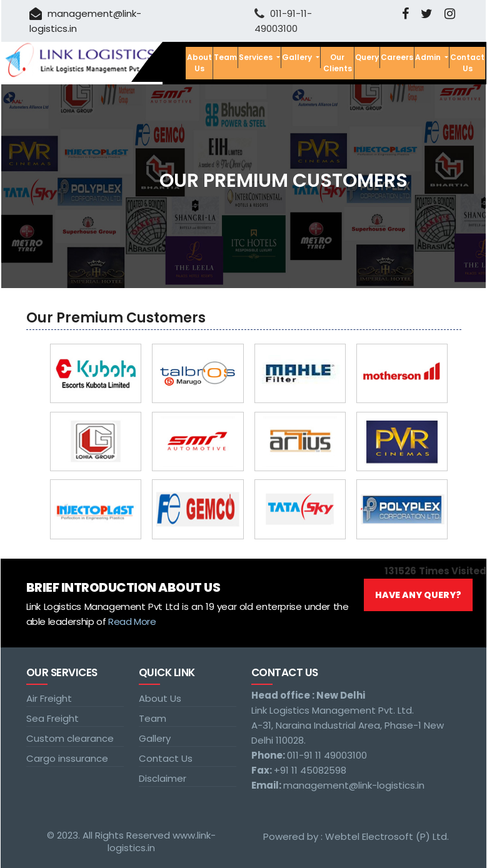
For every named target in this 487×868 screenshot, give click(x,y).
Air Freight (49, 698)
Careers (397, 57)
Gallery (155, 738)
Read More (132, 621)
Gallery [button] (298, 57)
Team (225, 57)
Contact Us (467, 63)
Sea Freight (53, 718)
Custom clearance (70, 738)
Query (367, 57)
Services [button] (257, 57)
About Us (199, 63)
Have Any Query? (418, 595)
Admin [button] (429, 57)
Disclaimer (163, 778)
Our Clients (338, 63)
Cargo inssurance (67, 758)
